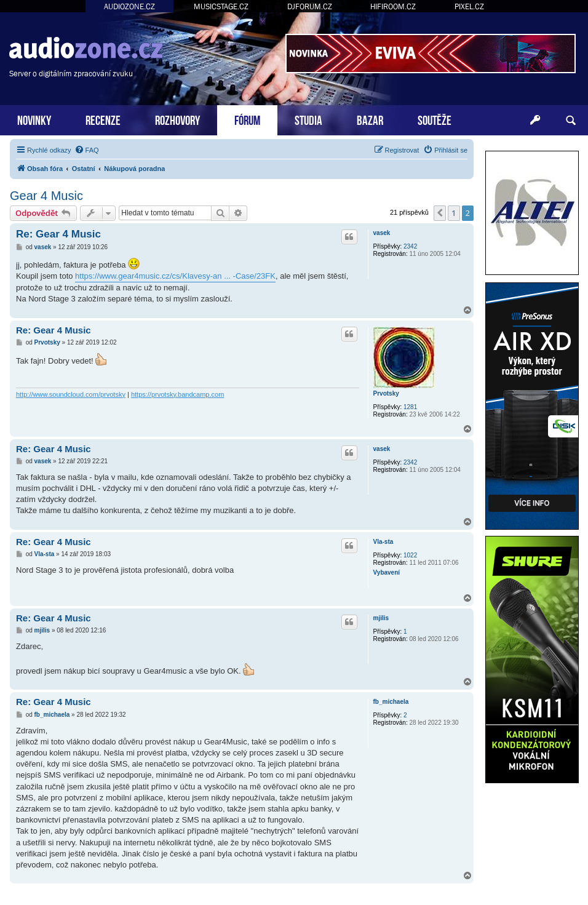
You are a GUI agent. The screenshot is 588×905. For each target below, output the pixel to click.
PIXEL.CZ (469, 6)
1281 (410, 407)
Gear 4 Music (46, 196)
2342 (410, 246)
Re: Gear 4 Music (58, 234)
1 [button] (454, 213)
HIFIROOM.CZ (393, 6)
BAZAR (370, 119)
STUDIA (308, 119)
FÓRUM (247, 119)
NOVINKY (34, 119)
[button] (440, 213)
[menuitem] (87, 150)
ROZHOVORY (177, 119)
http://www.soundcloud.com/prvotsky (71, 394)
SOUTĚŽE (435, 119)
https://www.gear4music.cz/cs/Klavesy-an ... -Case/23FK (175, 276)
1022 (410, 555)
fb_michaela (391, 702)
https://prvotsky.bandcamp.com (177, 394)
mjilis (381, 618)
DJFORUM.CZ (310, 6)
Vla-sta (383, 542)
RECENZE (103, 119)
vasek (382, 233)
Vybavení (387, 572)
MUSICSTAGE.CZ (221, 6)
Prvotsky (386, 393)
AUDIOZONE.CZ (129, 6)
